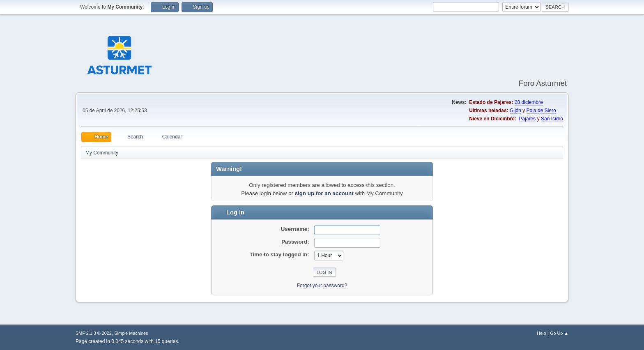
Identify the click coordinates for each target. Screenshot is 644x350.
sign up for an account (324, 193)
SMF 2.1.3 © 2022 (94, 333)
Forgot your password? (322, 286)
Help (541, 333)
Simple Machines (131, 333)
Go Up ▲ (559, 333)
